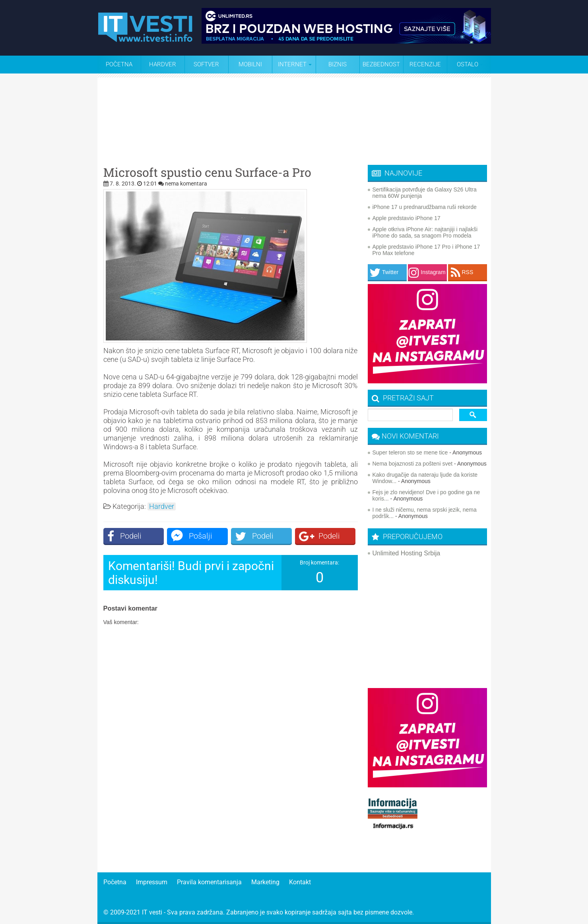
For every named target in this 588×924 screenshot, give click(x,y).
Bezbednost (381, 64)
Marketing (265, 882)
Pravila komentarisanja (209, 882)
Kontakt (300, 882)
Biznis (338, 64)
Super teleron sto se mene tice (410, 452)
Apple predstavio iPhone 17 (407, 218)
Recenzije (425, 64)
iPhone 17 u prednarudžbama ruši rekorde (425, 207)
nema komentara (186, 184)
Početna (119, 64)
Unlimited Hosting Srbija (407, 553)
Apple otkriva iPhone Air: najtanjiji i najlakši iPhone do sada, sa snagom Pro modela (425, 232)
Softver (206, 64)
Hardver (163, 64)
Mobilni (250, 64)
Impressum (152, 882)
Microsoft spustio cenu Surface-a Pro (207, 172)
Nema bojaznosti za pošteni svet (413, 464)
